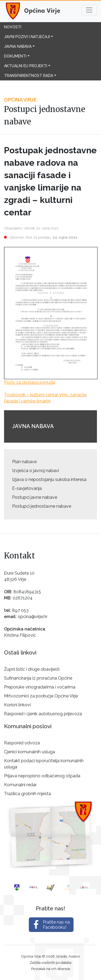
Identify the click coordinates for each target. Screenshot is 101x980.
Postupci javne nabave (35, 497)
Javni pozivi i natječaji (27, 37)
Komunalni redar (20, 785)
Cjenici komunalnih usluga (29, 752)
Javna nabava (18, 46)
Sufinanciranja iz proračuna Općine (38, 678)
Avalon (74, 956)
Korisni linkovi (17, 705)
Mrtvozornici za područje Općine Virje (41, 696)
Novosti (13, 27)
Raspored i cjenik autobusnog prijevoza (43, 714)
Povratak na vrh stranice (51, 969)
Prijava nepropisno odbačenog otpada (42, 776)
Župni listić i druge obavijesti (32, 669)
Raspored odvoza (22, 743)
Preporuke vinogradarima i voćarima (40, 687)
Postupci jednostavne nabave (42, 506)
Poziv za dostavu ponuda (29, 382)
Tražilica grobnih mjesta (27, 794)
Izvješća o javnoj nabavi (36, 471)
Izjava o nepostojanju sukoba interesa (49, 479)
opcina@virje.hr (33, 617)
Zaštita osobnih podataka (50, 962)
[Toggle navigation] (89, 10)
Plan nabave (24, 462)
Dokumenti (15, 56)
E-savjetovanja (27, 488)
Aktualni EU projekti (26, 66)
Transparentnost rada (29, 76)
